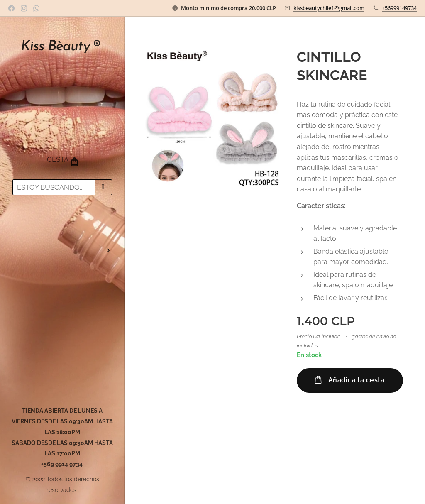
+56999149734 (399, 8)
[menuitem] (62, 226)
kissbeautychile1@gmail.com (329, 8)
